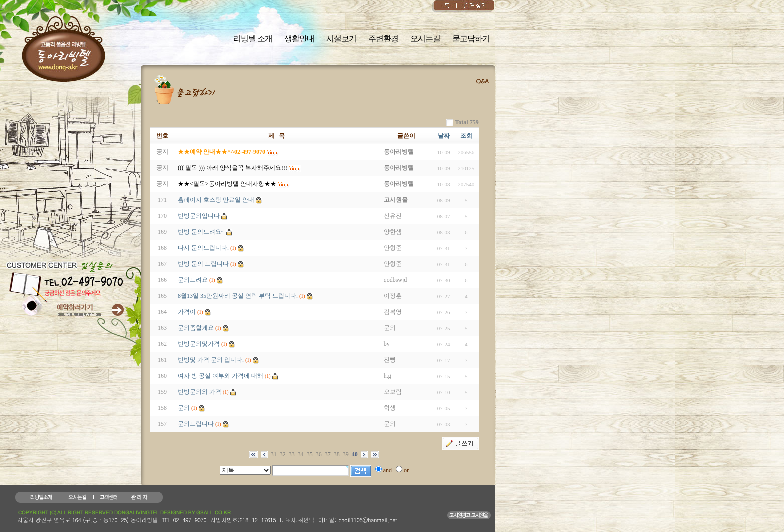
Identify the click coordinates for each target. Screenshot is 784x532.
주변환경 (383, 39)
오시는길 (425, 39)
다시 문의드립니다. (203, 248)
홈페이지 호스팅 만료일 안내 (216, 200)
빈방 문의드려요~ (201, 232)
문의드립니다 (196, 424)
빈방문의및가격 (199, 344)
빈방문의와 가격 (200, 392)
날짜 (444, 136)
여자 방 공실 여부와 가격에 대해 (221, 376)
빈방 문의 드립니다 (203, 264)
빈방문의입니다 (199, 216)
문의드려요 (193, 280)
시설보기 (341, 39)
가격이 (187, 312)
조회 (466, 136)
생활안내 (299, 39)
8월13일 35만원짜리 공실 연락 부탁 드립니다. (238, 296)
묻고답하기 (471, 39)
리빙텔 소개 (253, 39)
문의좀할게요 (196, 328)
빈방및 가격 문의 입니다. (211, 360)
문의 (184, 408)
